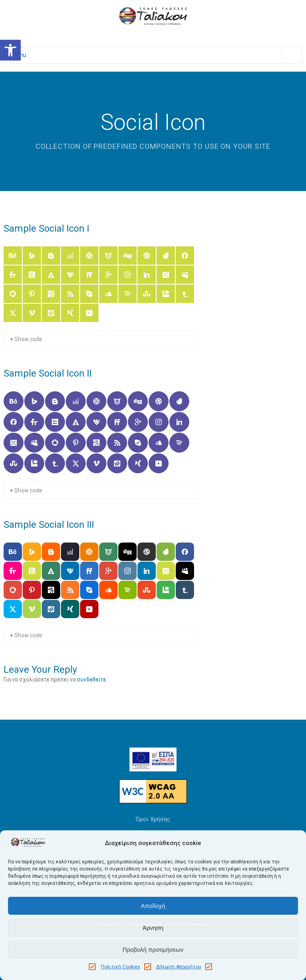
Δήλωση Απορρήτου (179, 967)
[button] (10, 50)
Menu (157, 55)
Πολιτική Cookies (121, 967)
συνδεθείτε (91, 679)
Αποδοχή (153, 906)
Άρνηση (153, 928)
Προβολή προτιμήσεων (153, 950)
